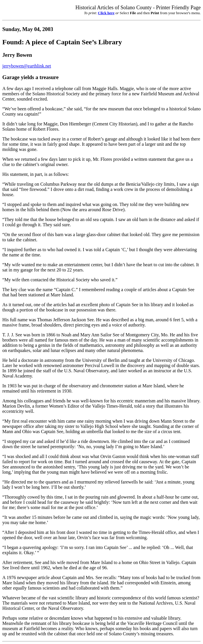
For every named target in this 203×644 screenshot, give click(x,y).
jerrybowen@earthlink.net (27, 66)
